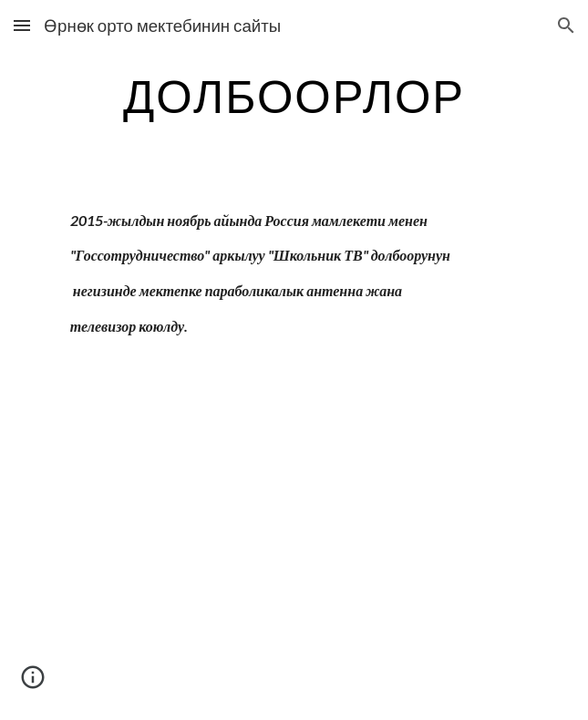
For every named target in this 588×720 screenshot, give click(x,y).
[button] (22, 25)
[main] (294, 96)
